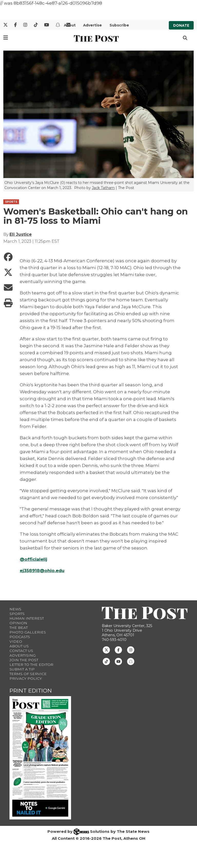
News (15, 609)
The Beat (19, 628)
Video (16, 641)
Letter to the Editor (31, 665)
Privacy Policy (26, 678)
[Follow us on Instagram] (131, 649)
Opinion (18, 623)
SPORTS (11, 202)
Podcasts (20, 637)
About (70, 25)
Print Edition (31, 691)
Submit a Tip (22, 669)
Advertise (92, 25)
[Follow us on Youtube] (118, 661)
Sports (17, 614)
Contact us (21, 651)
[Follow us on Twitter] (106, 649)
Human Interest (27, 618)
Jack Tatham (103, 188)
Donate (181, 25)
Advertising (23, 655)
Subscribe (119, 25)
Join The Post (24, 660)
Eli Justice (21, 234)
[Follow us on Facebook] (118, 649)
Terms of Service (28, 674)
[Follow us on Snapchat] (131, 661)
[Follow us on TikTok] (106, 661)
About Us (19, 646)
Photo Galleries (28, 632)
